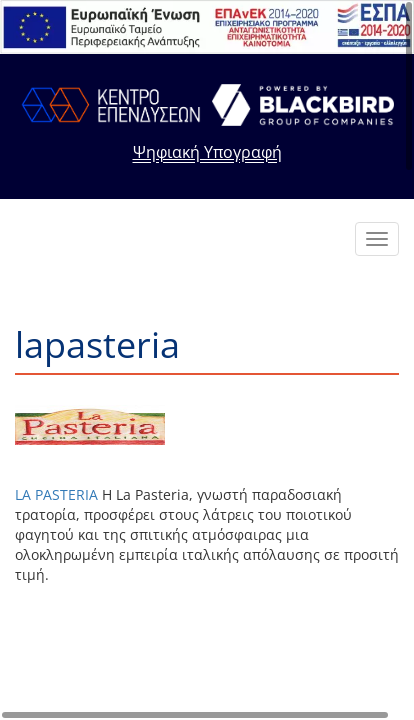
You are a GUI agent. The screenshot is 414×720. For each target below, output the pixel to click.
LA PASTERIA (56, 494)
